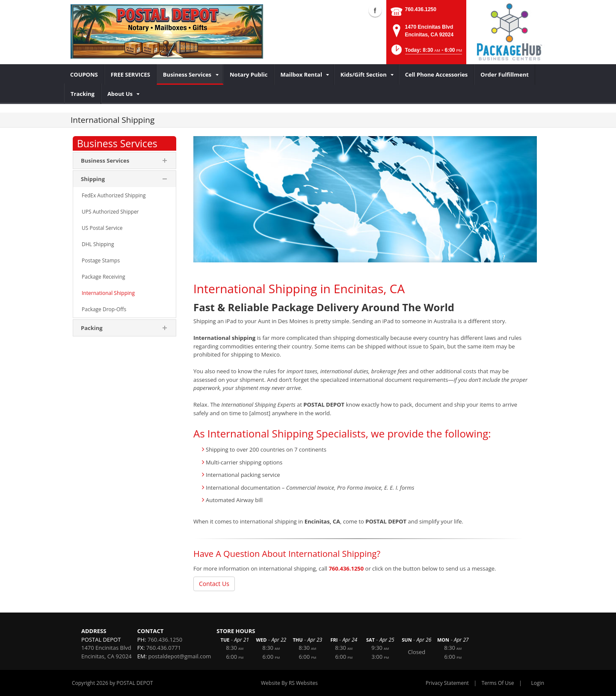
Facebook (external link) (375, 10)
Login (538, 683)
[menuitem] (84, 74)
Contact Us (214, 584)
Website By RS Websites (289, 683)
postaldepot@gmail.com (179, 656)
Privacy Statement (447, 683)
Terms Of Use (498, 683)
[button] (426, 52)
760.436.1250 (421, 9)
